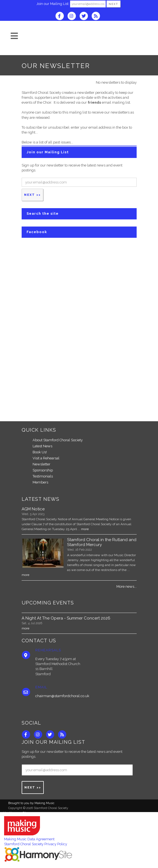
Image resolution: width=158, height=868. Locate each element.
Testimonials (43, 476)
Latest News (42, 446)
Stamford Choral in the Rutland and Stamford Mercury (102, 542)
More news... (127, 586)
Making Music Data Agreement (29, 839)
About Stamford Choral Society (58, 440)
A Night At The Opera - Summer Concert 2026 (66, 618)
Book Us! (40, 452)
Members (40, 482)
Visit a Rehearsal (46, 458)
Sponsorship (43, 470)
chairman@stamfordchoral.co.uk (62, 696)
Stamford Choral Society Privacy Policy (36, 844)
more (85, 529)
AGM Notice (33, 509)
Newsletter (41, 464)
